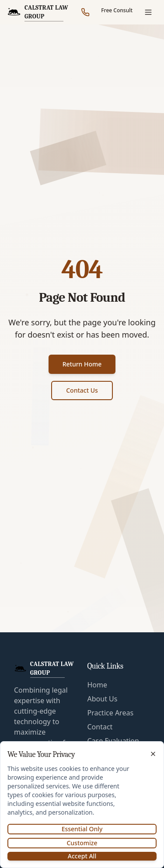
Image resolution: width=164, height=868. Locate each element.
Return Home (82, 364)
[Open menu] (148, 12)
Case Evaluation (113, 741)
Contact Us (82, 390)
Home (98, 685)
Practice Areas (111, 713)
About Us (103, 699)
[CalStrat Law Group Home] (42, 12)
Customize (82, 843)
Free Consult (117, 10)
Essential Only (82, 829)
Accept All (82, 856)
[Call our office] (85, 12)
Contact (100, 727)
